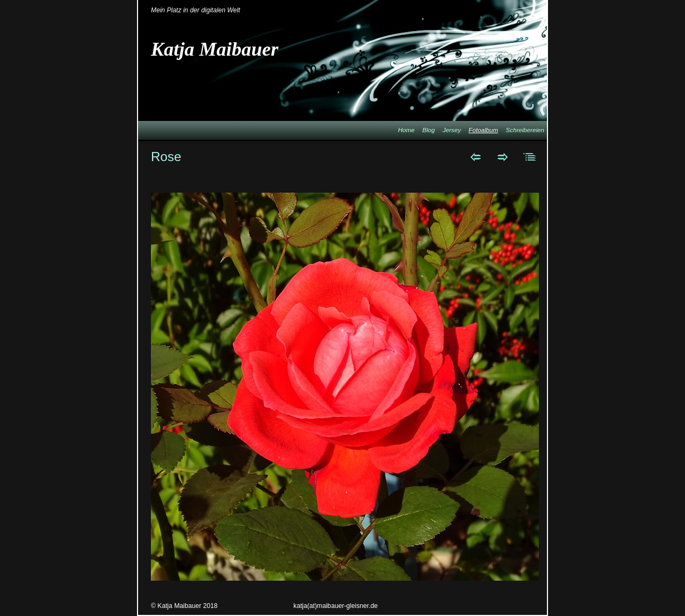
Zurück (475, 157)
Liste (530, 157)
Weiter (503, 157)
